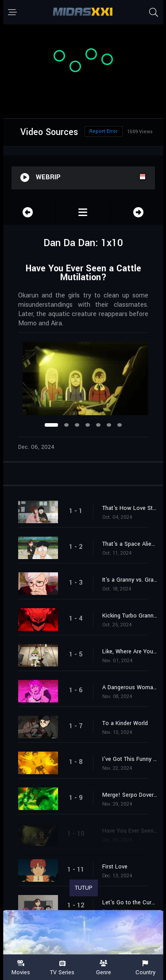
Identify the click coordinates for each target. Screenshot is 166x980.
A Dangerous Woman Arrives (130, 687)
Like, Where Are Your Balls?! (130, 652)
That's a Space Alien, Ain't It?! (130, 544)
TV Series (62, 968)
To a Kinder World (125, 723)
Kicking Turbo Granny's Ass (130, 616)
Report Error (104, 131)
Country (145, 968)
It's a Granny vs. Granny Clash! (130, 580)
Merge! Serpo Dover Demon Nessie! (130, 795)
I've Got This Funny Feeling (130, 759)
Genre (104, 968)
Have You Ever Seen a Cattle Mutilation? (130, 831)
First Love (115, 867)
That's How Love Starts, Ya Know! (130, 508)
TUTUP (84, 888)
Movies (21, 968)
